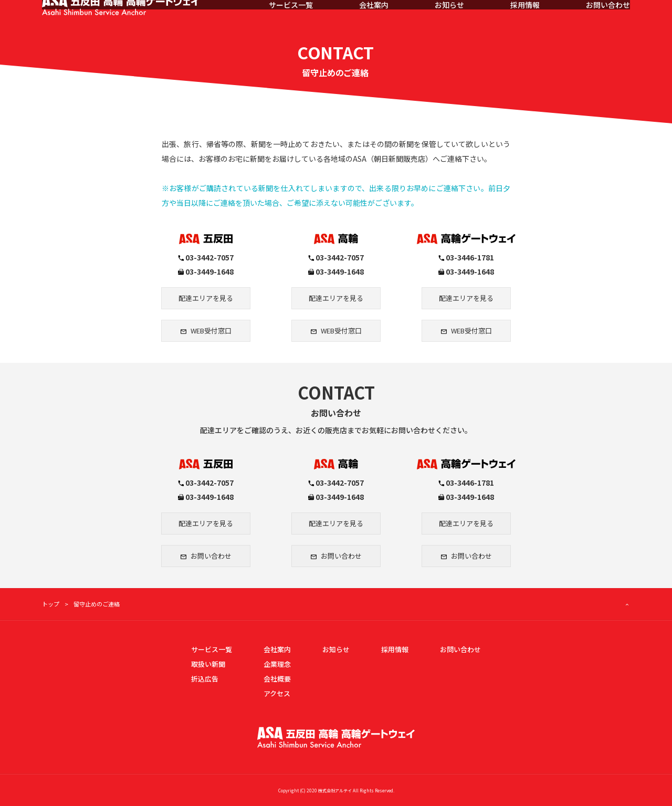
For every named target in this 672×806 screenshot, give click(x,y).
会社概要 (277, 679)
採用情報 (525, 21)
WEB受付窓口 (211, 331)
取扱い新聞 (208, 664)
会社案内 (374, 21)
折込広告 (205, 679)
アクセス (277, 693)
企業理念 (277, 664)
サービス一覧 (291, 21)
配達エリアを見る (206, 298)
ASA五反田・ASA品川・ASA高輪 (132, 21)
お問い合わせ (608, 21)
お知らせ (449, 21)
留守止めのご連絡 (97, 604)
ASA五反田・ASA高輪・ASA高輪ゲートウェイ (336, 737)
